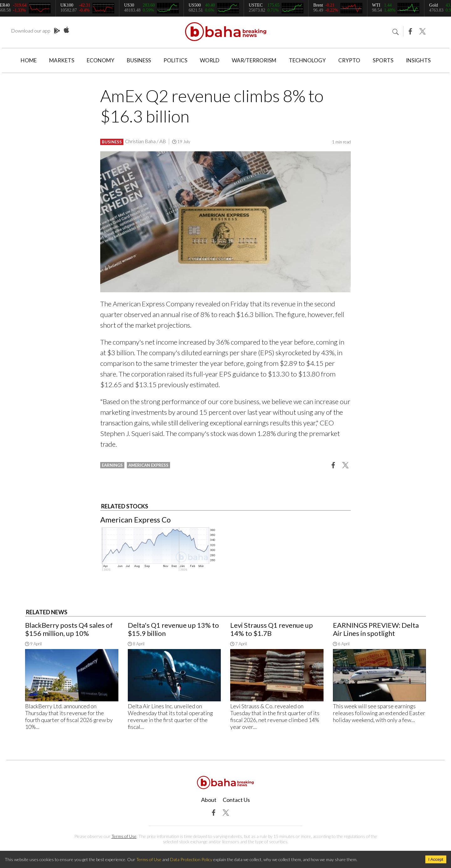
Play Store (57, 31)
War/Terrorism (254, 60)
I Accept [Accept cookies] (436, 859)
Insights (418, 60)
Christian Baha (140, 141)
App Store (66, 30)
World (210, 60)
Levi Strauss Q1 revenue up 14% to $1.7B (272, 629)
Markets (62, 60)
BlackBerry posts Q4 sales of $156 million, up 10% (69, 629)
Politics (175, 60)
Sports (383, 60)
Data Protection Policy (191, 859)
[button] (333, 465)
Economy (101, 60)
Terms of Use (124, 836)
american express (148, 465)
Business (139, 60)
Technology (307, 60)
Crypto (349, 60)
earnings (112, 465)
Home (29, 60)
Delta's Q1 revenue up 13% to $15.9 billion (173, 629)
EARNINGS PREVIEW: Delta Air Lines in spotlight (376, 629)
